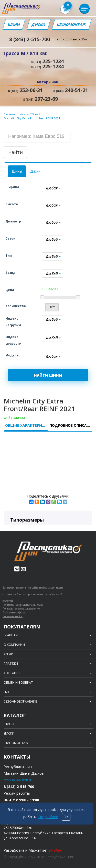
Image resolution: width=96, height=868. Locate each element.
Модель (12, 355)
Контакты (12, 673)
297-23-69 (40, 99)
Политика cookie (13, 616)
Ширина (12, 187)
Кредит (9, 654)
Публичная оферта (14, 612)
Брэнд (10, 273)
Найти (15, 152)
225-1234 (47, 61)
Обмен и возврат (18, 683)
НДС (7, 692)
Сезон (10, 238)
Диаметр (13, 221)
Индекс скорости (13, 340)
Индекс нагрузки (13, 322)
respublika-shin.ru (18, 780)
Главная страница (16, 114)
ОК (66, 817)
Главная (11, 635)
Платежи (11, 664)
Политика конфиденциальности (23, 605)
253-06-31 (25, 90)
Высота (12, 204)
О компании (14, 645)
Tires (35, 114)
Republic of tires (48, 551)
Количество (16, 306)
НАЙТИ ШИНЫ (48, 375)
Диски (39, 24)
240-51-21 (71, 90)
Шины (14, 24)
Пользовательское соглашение (21, 608)
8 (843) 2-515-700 (30, 39)
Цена (10, 290)
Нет (52, 307)
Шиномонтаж (72, 24)
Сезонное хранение (20, 702)
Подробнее (48, 817)
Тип (9, 256)
